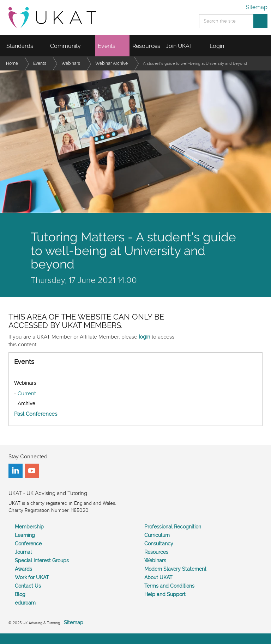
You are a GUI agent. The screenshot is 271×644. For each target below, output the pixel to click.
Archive (26, 403)
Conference (28, 544)
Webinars (25, 383)
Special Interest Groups (42, 561)
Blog (20, 594)
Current (27, 394)
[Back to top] (135, 639)
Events (24, 362)
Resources (156, 552)
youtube (32, 471)
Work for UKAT (32, 577)
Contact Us (28, 586)
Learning (25, 535)
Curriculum (157, 535)
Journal (23, 552)
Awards (23, 569)
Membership (29, 527)
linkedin (16, 471)
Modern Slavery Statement (175, 569)
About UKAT (158, 577)
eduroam (25, 603)
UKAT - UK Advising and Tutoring (52, 18)
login (144, 337)
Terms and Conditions (169, 586)
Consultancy (159, 544)
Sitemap (257, 7)
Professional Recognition (173, 527)
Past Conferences (36, 414)
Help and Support (165, 594)
